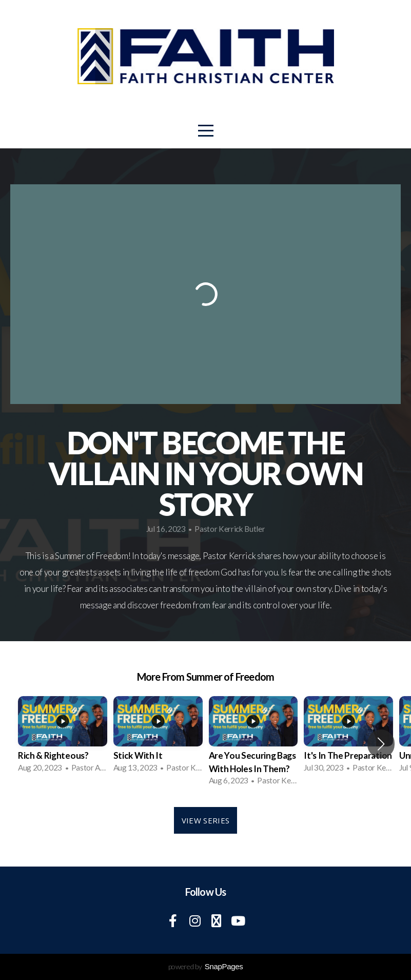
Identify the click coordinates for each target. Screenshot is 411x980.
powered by (206, 966)
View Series (205, 820)
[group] (63, 737)
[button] (381, 744)
